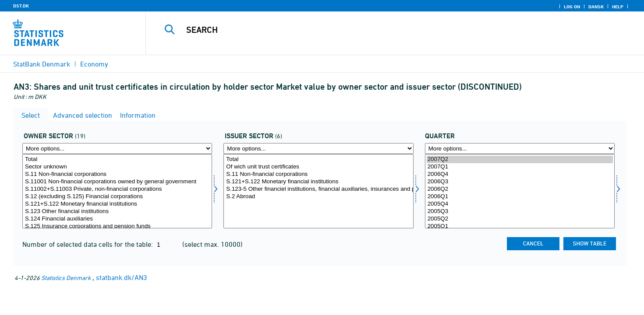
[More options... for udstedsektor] (318, 149)
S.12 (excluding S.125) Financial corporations (117, 197)
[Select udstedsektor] (318, 191)
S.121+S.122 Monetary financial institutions (117, 204)
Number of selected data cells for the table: (88, 244)
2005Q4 (520, 204)
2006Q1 (520, 197)
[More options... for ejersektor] (117, 149)
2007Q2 (520, 159)
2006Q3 (520, 182)
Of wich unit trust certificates (318, 167)
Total (117, 159)
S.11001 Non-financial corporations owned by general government (117, 182)
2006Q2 (520, 189)
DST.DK (21, 6)
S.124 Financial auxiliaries (117, 219)
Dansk (596, 7)
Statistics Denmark (66, 278)
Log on (572, 7)
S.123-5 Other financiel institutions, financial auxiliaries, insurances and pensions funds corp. (318, 189)
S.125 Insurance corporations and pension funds (117, 226)
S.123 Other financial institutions (117, 212)
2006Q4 (520, 174)
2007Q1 (520, 167)
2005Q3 (520, 212)
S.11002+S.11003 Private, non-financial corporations (117, 189)
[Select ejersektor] (117, 191)
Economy (94, 64)
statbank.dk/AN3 (122, 277)
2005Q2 (520, 219)
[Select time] (520, 191)
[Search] (379, 30)
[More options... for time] (520, 149)
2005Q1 (520, 226)
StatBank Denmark (42, 64)
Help (618, 7)
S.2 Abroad (318, 197)
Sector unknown (117, 167)
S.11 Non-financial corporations (117, 174)
